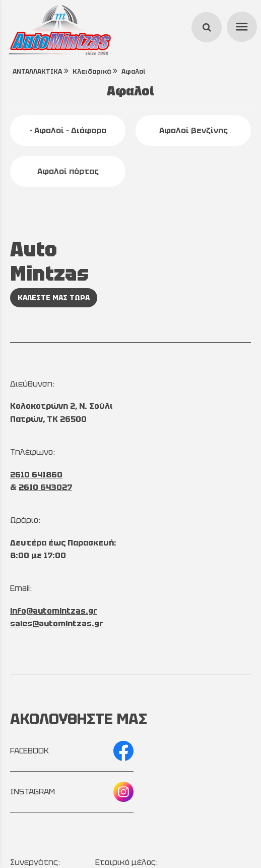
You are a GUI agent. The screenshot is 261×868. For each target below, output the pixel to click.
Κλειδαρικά (92, 71)
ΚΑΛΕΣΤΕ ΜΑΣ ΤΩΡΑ (54, 298)
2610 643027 (45, 487)
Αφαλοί (134, 71)
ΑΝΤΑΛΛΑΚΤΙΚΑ (37, 71)
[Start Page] (59, 30)
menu (240, 25)
